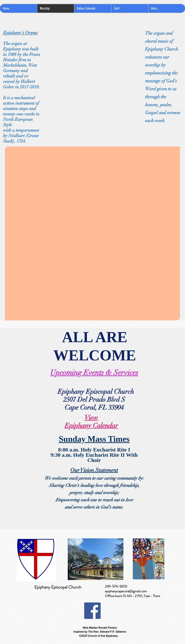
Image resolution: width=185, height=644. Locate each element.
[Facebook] (92, 611)
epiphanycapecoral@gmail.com (126, 591)
